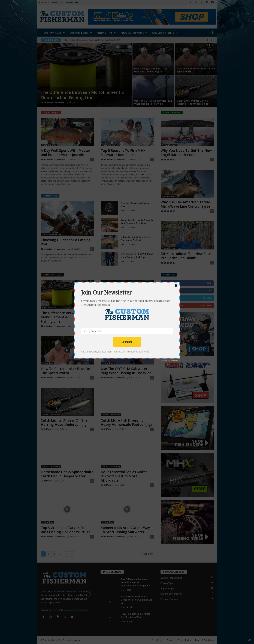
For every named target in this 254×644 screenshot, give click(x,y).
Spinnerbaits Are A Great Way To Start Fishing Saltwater (125, 530)
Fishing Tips (106, 33)
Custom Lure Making (51, 415)
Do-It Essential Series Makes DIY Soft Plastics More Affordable (124, 476)
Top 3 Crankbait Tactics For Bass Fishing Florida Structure (66, 530)
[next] (212, 40)
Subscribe (206, 305)
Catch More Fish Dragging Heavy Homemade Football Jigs (127, 422)
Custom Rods (54, 33)
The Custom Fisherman (53, 103)
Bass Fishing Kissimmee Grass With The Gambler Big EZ (151, 70)
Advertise (57, 3)
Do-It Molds (47, 429)
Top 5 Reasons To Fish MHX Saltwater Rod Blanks (123, 153)
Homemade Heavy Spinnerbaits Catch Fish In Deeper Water (67, 474)
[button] (212, 33)
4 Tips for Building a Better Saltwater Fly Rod (136, 239)
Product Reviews (134, 33)
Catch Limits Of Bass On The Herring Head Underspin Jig (193, 102)
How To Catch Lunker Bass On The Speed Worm (196, 70)
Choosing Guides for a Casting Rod (66, 242)
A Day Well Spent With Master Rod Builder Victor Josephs (66, 153)
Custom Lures (81, 33)
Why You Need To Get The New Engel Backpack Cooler (186, 153)
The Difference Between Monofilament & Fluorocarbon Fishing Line (98, 40)
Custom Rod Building (51, 234)
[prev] (207, 40)
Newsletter (72, 3)
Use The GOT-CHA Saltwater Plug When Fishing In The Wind (153, 102)
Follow (207, 291)
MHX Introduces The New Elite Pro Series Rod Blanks (186, 256)
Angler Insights (165, 33)
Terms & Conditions (204, 640)
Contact (44, 3)
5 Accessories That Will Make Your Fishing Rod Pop (137, 255)
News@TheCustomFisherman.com (71, 610)
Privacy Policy (184, 640)
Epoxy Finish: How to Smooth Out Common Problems (137, 222)
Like (209, 283)
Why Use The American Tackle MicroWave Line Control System (187, 204)
